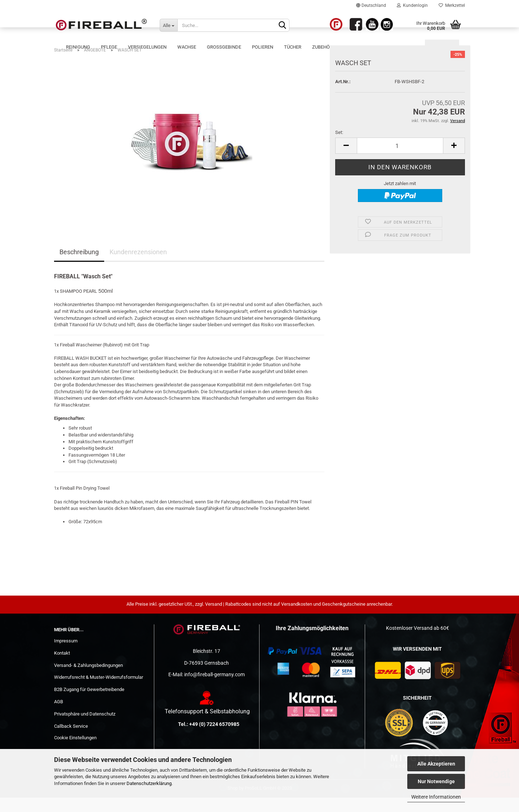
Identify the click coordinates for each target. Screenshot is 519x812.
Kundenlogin (412, 5)
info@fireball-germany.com (214, 689)
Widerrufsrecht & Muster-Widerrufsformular (99, 692)
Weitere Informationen (436, 797)
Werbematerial (401, 47)
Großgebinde (224, 47)
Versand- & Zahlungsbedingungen (88, 680)
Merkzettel (452, 5)
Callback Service (71, 741)
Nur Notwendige (436, 781)
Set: (339, 147)
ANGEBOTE (442, 47)
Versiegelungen (147, 47)
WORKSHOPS (358, 47)
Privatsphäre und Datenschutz (85, 728)
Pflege (109, 47)
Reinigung (78, 47)
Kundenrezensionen (138, 266)
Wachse (187, 47)
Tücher (293, 47)
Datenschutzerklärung (149, 783)
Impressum (66, 655)
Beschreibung (79, 266)
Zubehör (322, 47)
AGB (59, 716)
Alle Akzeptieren (436, 764)
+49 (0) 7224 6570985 (214, 739)
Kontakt (62, 667)
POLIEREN (263, 47)
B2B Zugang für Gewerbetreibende (89, 704)
